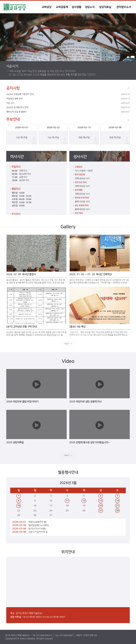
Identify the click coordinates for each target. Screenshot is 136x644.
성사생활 (76, 7)
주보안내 (13, 119)
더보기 (67, 344)
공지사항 (13, 88)
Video (68, 361)
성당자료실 (105, 7)
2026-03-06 (19, 525)
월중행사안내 (68, 473)
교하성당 (20, 7)
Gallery (68, 227)
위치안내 (68, 552)
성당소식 (90, 7)
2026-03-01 (19, 522)
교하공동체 (62, 7)
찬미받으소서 (124, 7)
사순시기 (12, 66)
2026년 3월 (68, 483)
